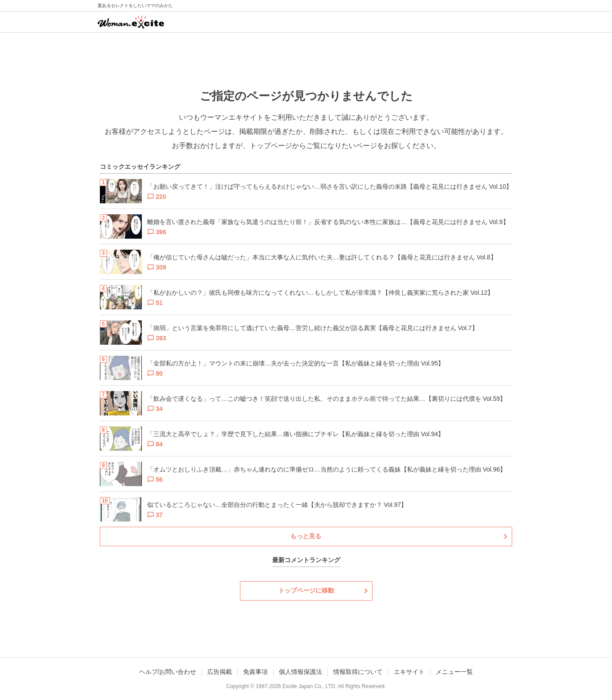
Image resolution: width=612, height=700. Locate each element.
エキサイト (409, 672)
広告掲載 (220, 672)
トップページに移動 (306, 590)
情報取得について (358, 672)
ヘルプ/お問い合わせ (168, 672)
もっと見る (306, 536)
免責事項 (255, 672)
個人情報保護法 (300, 672)
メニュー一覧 (454, 672)
